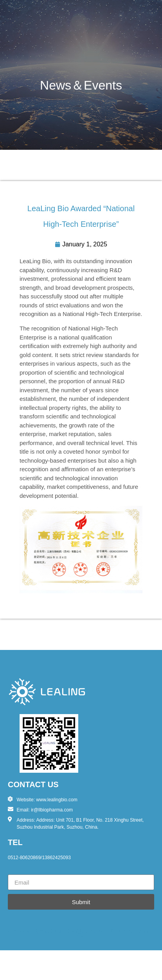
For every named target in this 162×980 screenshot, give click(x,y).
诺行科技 (98, 932)
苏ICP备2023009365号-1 (115, 934)
